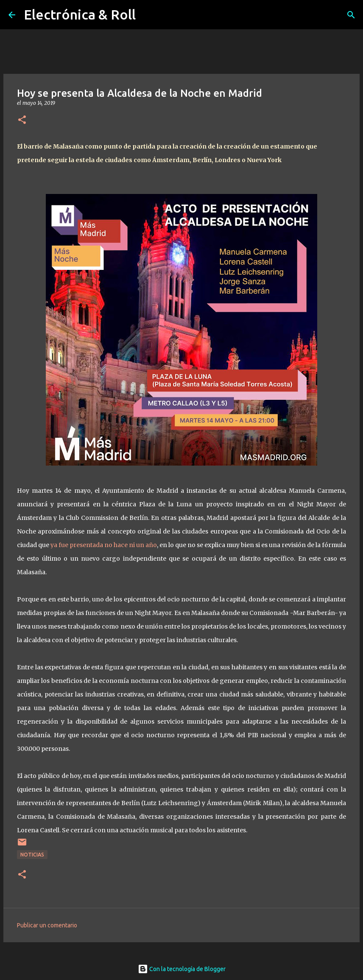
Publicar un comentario (47, 925)
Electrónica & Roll (80, 14)
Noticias (32, 855)
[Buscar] (351, 15)
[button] (22, 120)
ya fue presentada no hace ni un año (104, 545)
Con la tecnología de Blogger (182, 969)
